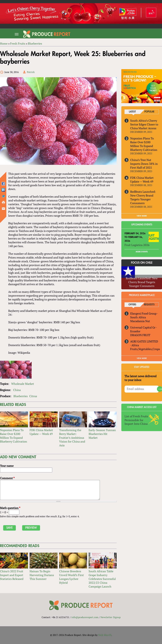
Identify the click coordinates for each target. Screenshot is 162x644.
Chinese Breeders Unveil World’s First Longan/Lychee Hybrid (72, 577)
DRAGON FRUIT (140, 335)
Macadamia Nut (140, 321)
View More (142, 358)
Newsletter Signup (111, 617)
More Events (142, 252)
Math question (10, 508)
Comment (7, 478)
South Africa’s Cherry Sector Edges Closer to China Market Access (144, 124)
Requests (149, 305)
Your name (7, 466)
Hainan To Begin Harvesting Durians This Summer (42, 575)
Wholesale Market (23, 384)
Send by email (3, 209)
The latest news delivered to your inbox (140, 378)
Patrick (31, 72)
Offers (132, 305)
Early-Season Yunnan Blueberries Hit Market (102, 434)
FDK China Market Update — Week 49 (41, 432)
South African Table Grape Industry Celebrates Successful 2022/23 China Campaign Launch (102, 579)
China (17, 390)
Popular (149, 112)
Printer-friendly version (3, 202)
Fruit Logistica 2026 (137, 245)
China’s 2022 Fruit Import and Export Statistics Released (12, 575)
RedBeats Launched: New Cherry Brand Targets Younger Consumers (143, 197)
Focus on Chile (142, 263)
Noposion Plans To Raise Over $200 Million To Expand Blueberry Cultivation (14, 436)
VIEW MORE (142, 216)
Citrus (33, 396)
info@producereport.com (85, 617)
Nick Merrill (105, 635)
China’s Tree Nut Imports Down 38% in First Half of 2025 (144, 164)
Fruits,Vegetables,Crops (145, 349)
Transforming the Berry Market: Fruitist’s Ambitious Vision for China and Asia (72, 438)
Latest (132, 112)
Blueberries (21, 396)
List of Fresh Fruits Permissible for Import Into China (136, 420)
